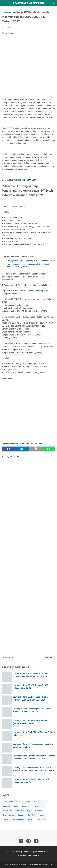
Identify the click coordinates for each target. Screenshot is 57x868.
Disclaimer (22, 856)
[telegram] (35, 449)
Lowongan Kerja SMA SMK (24, 180)
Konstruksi (7, 811)
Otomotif (39, 811)
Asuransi (19, 802)
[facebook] (8, 449)
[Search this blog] (54, 3)
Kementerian (27, 806)
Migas (30, 811)
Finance (16, 806)
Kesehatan (39, 806)
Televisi (30, 819)
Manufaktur (19, 811)
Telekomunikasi (18, 819)
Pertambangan (9, 815)
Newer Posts (8, 658)
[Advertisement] (28, 67)
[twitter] (22, 449)
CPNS (44, 802)
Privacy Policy (33, 856)
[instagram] (21, 841)
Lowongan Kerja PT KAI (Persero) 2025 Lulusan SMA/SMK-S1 (31, 261)
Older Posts (49, 658)
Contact (27, 852)
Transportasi (41, 819)
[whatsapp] (49, 449)
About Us (11, 852)
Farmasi (6, 806)
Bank (36, 802)
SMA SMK (31, 815)
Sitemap (19, 852)
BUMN (29, 802)
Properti (21, 815)
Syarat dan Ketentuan (41, 852)
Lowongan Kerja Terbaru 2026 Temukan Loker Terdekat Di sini (32, 864)
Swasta (41, 815)
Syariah (6, 819)
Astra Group (8, 802)
